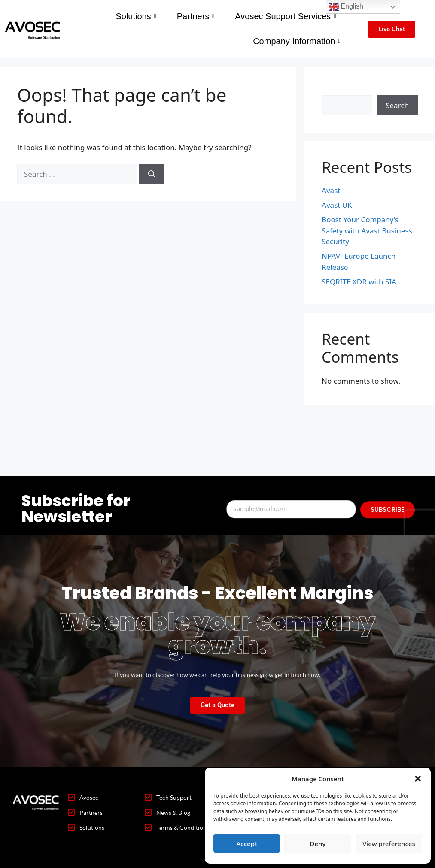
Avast (331, 190)
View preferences (389, 844)
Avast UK (337, 205)
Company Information (297, 41)
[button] (418, 779)
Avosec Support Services (285, 16)
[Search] (152, 174)
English (346, 7)
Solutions (136, 16)
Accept (247, 844)
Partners (196, 16)
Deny (318, 844)
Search (333, 89)
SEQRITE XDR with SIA (359, 282)
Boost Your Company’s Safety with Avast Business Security (367, 230)
